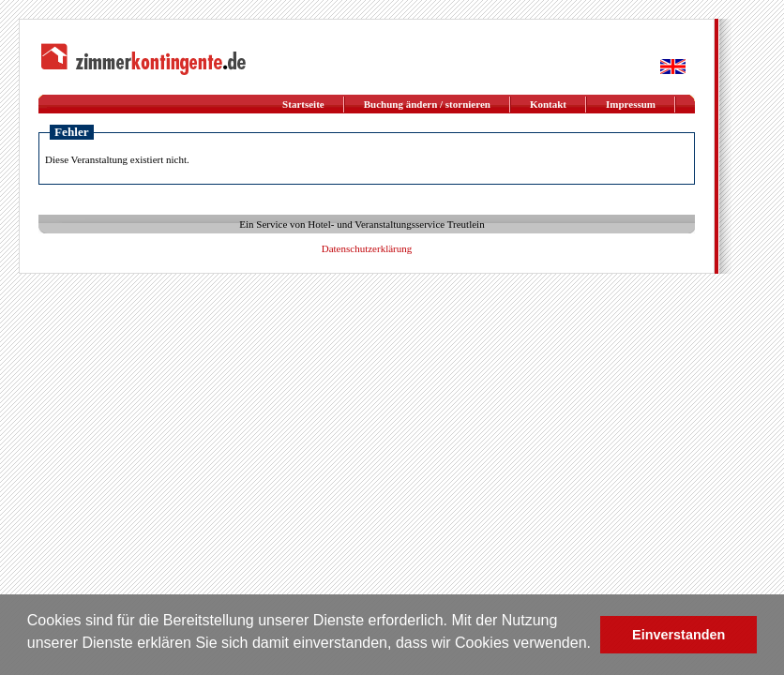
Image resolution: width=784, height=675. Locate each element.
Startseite (303, 104)
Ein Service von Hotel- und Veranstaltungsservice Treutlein (362, 224)
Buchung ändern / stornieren (427, 104)
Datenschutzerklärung (367, 248)
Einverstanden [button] (678, 635)
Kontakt (548, 104)
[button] (30, 657)
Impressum (631, 104)
